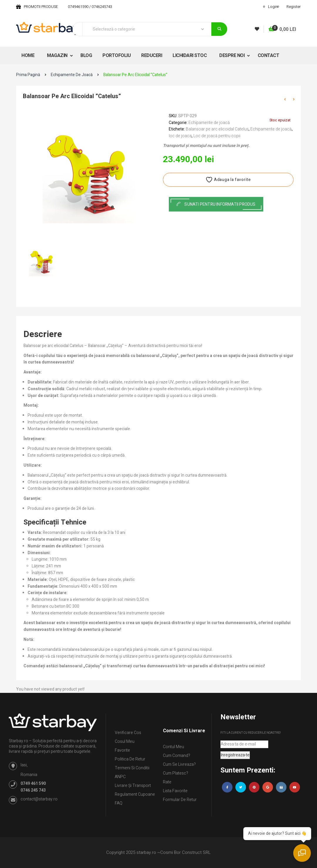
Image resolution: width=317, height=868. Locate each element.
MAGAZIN (58, 56)
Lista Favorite (175, 791)
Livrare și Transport (133, 786)
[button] (282, 30)
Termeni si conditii (132, 768)
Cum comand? (177, 756)
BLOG (86, 56)
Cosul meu (125, 742)
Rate (167, 782)
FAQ (119, 803)
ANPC (120, 777)
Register (294, 7)
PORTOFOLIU (117, 56)
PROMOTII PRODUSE (41, 7)
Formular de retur (180, 800)
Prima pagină (28, 75)
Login (273, 7)
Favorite (122, 750)
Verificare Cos (128, 733)
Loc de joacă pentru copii (217, 136)
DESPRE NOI (232, 56)
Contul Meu (173, 747)
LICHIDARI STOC (190, 56)
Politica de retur (130, 759)
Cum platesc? (176, 773)
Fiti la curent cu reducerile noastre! (251, 733)
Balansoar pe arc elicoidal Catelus (217, 129)
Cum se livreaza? (179, 764)
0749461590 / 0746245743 (90, 7)
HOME (28, 56)
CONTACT (269, 56)
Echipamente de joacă (72, 75)
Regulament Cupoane (135, 794)
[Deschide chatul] (302, 853)
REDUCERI (152, 56)
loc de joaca (180, 136)
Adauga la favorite (228, 180)
